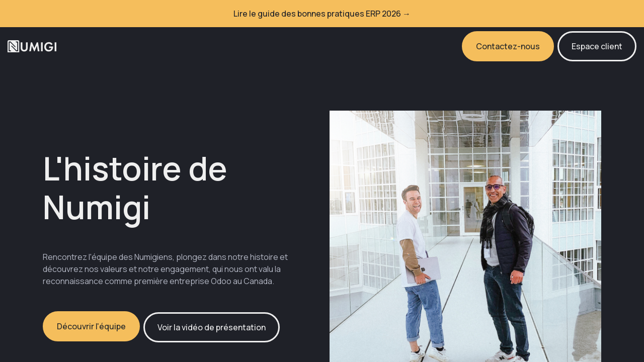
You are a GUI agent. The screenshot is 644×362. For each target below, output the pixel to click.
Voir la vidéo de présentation (212, 327)
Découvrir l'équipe (91, 326)
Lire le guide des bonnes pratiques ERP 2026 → (322, 14)
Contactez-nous (508, 46)
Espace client (597, 46)
